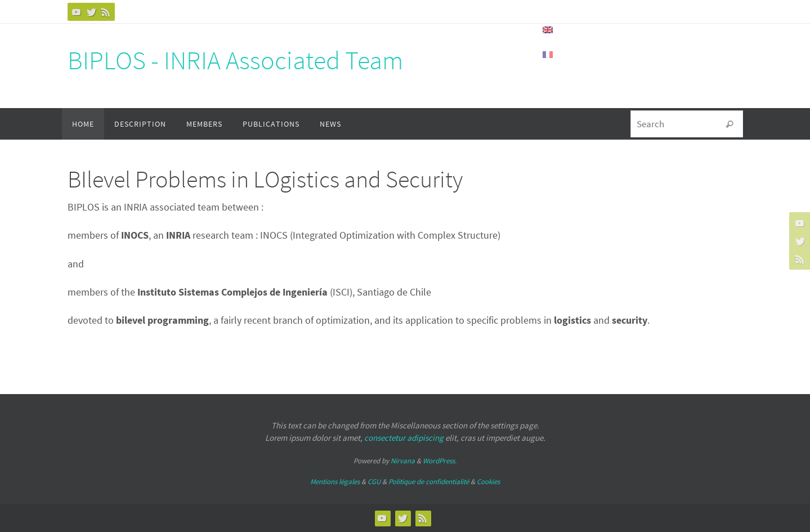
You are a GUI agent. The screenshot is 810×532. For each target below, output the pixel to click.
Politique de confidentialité (429, 482)
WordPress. (440, 461)
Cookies (488, 482)
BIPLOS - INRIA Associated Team (235, 60)
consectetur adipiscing (404, 438)
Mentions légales (335, 482)
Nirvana (403, 461)
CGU (374, 482)
